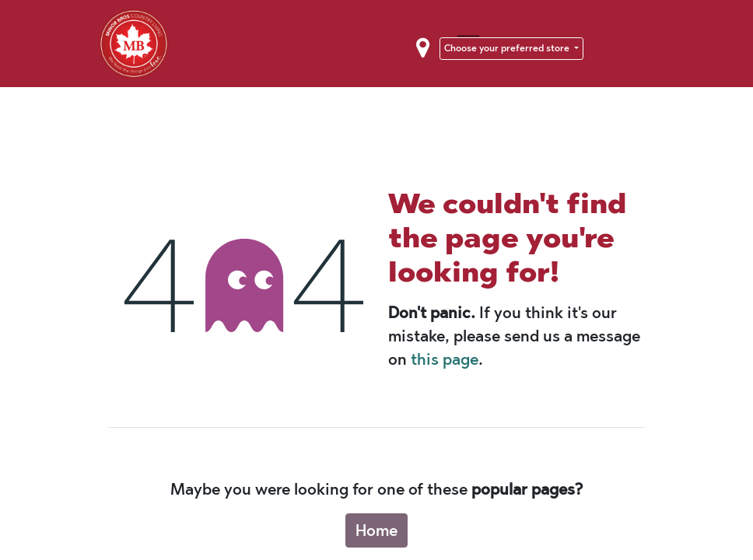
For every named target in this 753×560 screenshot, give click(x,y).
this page (445, 359)
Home (376, 530)
